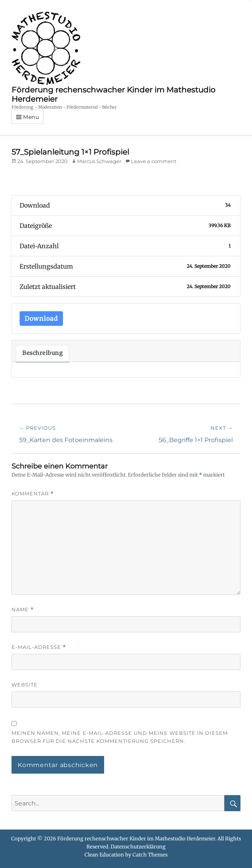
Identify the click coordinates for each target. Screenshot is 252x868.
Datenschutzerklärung (138, 847)
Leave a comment (154, 161)
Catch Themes (150, 855)
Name (23, 610)
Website (25, 685)
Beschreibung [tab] (42, 353)
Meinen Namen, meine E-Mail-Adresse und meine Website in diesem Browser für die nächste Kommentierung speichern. (120, 737)
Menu (31, 117)
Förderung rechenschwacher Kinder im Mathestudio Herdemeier (136, 839)
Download (41, 318)
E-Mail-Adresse (39, 647)
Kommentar (33, 494)
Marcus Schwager (99, 161)
